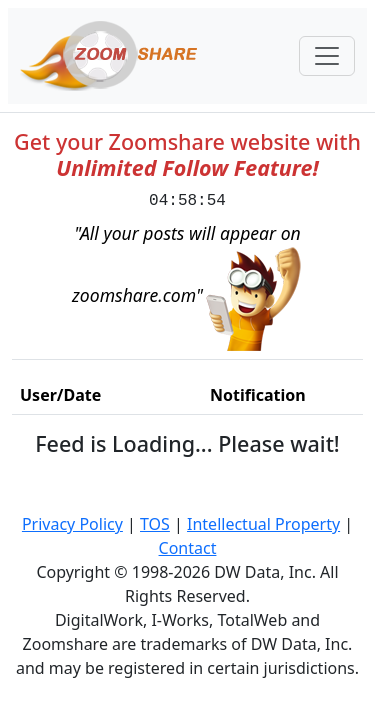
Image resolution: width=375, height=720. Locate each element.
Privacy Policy (72, 524)
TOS (155, 524)
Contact (188, 548)
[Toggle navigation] (327, 56)
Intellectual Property (263, 524)
